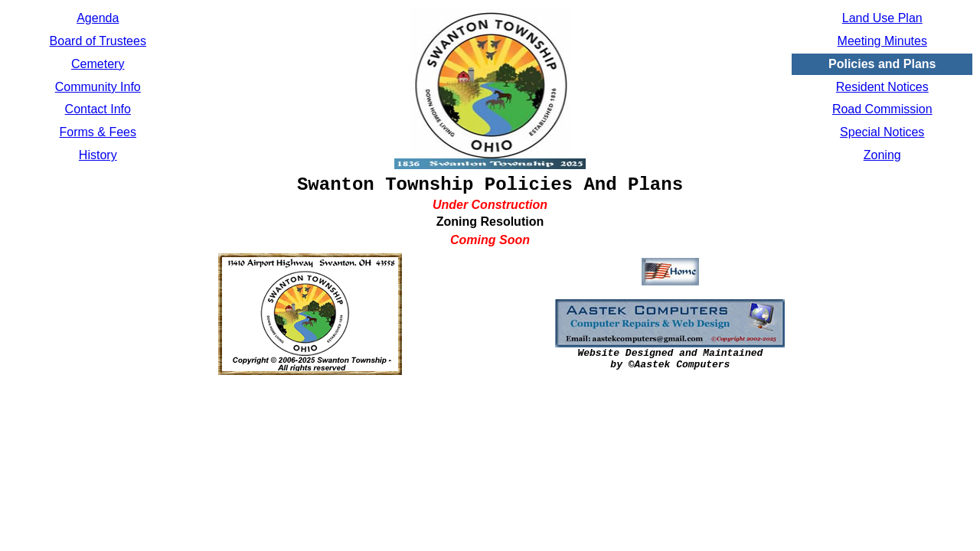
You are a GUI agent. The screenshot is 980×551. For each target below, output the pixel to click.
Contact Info (98, 109)
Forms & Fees (98, 132)
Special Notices (882, 132)
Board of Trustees (98, 41)
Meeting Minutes (882, 41)
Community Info (98, 87)
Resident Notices (882, 87)
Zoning (882, 155)
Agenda (98, 18)
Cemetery (98, 64)
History (98, 155)
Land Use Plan (882, 18)
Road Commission (882, 109)
